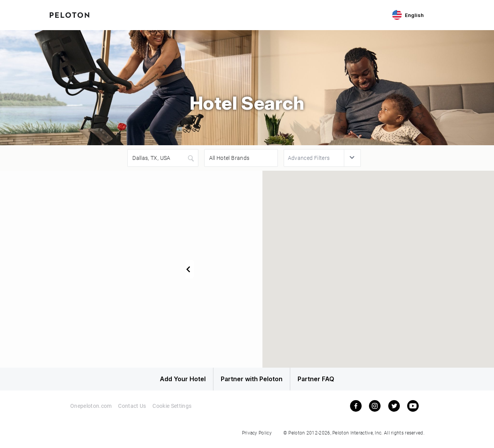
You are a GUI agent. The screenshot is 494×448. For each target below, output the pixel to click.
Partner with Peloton (247, 381)
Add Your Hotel (166, 381)
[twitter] (394, 410)
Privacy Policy (257, 437)
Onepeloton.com (90, 410)
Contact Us (132, 410)
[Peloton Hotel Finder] (69, 14)
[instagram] (375, 410)
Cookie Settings (173, 410)
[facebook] (356, 410)
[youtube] (413, 410)
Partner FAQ (329, 381)
